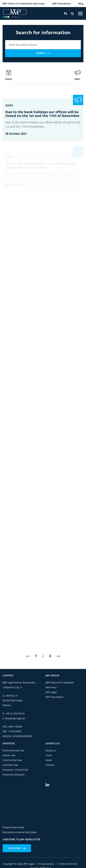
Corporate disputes (14, 775)
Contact (50, 765)
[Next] (58, 656)
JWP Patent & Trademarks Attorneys (24, 4)
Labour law (9, 755)
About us (51, 750)
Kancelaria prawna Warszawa (20, 832)
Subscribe (17, 848)
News (78, 75)
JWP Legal (51, 692)
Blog (81, 4)
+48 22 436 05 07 (15, 713)
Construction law (12, 760)
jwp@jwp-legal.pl (15, 718)
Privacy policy (46, 864)
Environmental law (13, 750)
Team (49, 755)
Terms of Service (68, 864)
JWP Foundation (62, 4)
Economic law (10, 765)
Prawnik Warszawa (13, 827)
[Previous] (28, 656)
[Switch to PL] (66, 14)
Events (9, 75)
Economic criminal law (15, 770)
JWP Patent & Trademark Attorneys (60, 685)
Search (43, 53)
